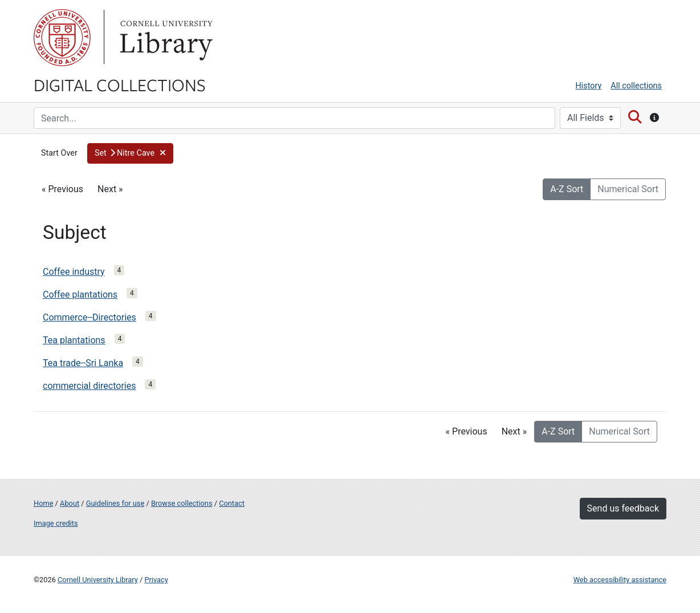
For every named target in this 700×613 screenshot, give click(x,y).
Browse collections (182, 503)
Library (165, 38)
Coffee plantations (80, 295)
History (589, 86)
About (70, 503)
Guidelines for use (115, 503)
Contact (232, 503)
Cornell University (62, 38)
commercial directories (89, 386)
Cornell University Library (98, 580)
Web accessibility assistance (620, 580)
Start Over (59, 153)
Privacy (156, 580)
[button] (131, 153)
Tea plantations (74, 340)
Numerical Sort (628, 189)
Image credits (56, 523)
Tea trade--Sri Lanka (83, 363)
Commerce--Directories (89, 317)
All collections (636, 86)
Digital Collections (120, 84)
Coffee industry (74, 272)
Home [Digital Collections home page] (43, 503)
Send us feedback (623, 508)
